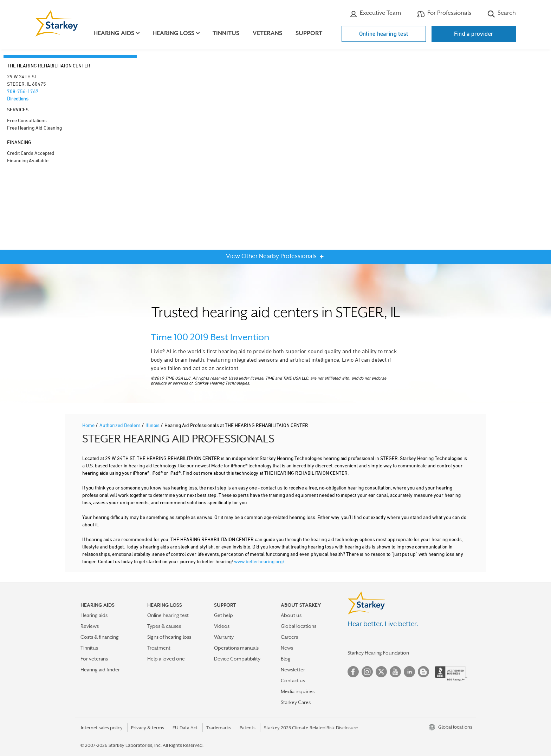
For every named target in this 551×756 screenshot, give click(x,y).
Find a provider (474, 34)
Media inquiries (298, 691)
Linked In (409, 672)
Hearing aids (94, 615)
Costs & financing (100, 637)
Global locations (299, 626)
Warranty (224, 637)
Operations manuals (236, 648)
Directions (18, 98)
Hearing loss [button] (174, 33)
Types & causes (164, 626)
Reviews (90, 626)
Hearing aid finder (100, 670)
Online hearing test (384, 34)
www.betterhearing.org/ (259, 561)
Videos (222, 626)
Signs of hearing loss (169, 637)
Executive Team (375, 14)
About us (291, 615)
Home (89, 425)
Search (502, 14)
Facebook (353, 672)
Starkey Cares (296, 702)
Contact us (293, 681)
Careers (289, 637)
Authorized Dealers (121, 425)
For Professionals (444, 14)
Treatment (159, 648)
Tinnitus (226, 33)
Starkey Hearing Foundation (378, 653)
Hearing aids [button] (114, 33)
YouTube (395, 672)
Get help (223, 615)
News (287, 648)
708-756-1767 (23, 91)
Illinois (153, 425)
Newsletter (293, 670)
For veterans (94, 659)
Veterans (268, 33)
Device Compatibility (237, 659)
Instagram (367, 672)
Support (309, 33)
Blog (286, 659)
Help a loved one (166, 659)
